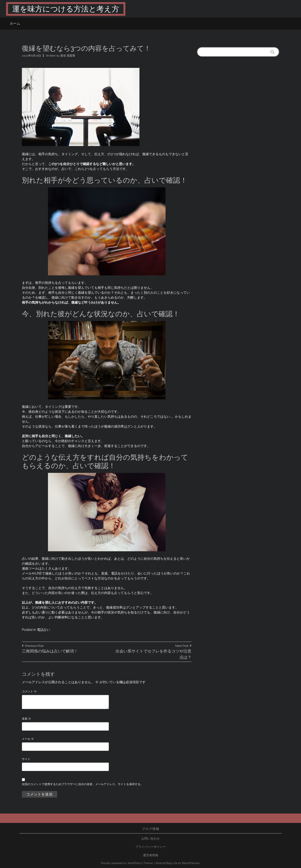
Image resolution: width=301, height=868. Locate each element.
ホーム (15, 23)
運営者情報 (151, 855)
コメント (29, 691)
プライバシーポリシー (150, 847)
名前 (26, 719)
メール (28, 739)
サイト (26, 759)
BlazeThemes (191, 863)
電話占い (44, 630)
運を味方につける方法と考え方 (66, 9)
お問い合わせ (150, 839)
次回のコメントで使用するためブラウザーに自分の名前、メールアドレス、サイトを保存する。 (83, 784)
